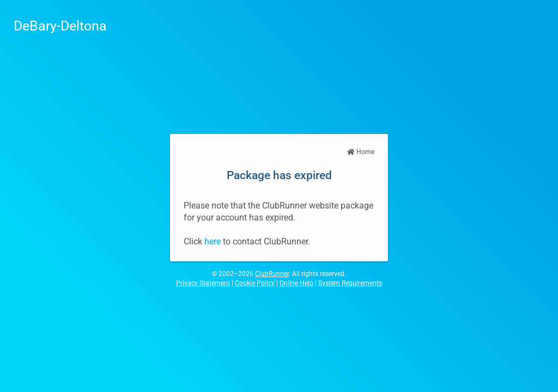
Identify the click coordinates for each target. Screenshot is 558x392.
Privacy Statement (203, 283)
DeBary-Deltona (60, 26)
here (213, 241)
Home (361, 152)
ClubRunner (272, 274)
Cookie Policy (255, 283)
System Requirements (350, 283)
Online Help (296, 283)
